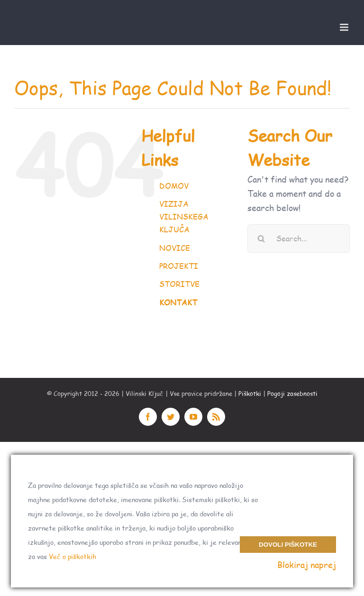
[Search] (262, 238)
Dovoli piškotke (288, 545)
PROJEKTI (179, 266)
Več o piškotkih (73, 556)
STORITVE (179, 284)
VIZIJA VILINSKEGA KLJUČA (184, 216)
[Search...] (299, 238)
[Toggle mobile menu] (345, 27)
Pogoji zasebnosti (292, 394)
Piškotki (250, 394)
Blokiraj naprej (307, 565)
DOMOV (174, 186)
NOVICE (175, 248)
